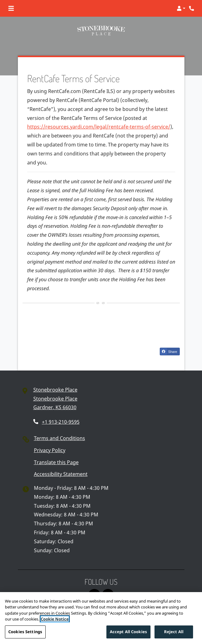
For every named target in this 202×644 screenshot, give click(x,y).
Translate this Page (56, 462)
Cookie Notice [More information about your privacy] (55, 621)
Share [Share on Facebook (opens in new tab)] (169, 352)
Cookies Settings (25, 634)
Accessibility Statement (61, 474)
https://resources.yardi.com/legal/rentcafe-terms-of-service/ (99, 127)
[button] (181, 8)
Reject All (174, 634)
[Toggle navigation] (11, 8)
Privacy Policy (50, 450)
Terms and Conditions (60, 438)
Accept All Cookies (128, 634)
